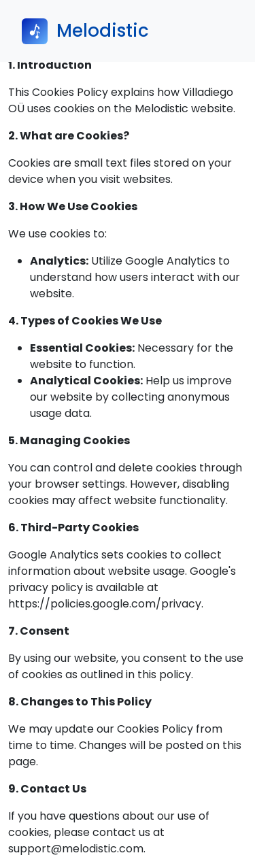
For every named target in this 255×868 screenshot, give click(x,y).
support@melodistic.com (76, 849)
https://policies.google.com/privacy (105, 604)
